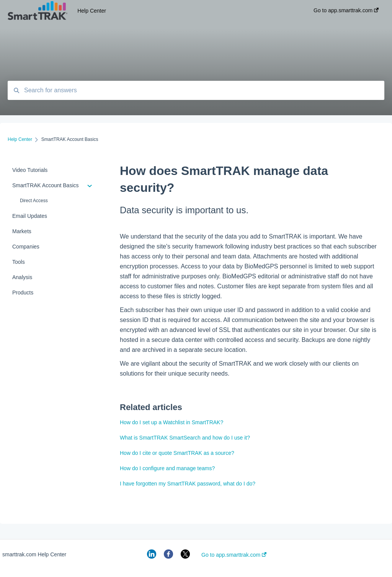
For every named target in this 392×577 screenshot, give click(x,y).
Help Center (92, 11)
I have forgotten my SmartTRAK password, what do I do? (188, 484)
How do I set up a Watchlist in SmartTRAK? (171, 422)
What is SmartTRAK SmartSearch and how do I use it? (185, 438)
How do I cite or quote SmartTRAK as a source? (177, 453)
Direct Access (34, 201)
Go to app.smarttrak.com (234, 555)
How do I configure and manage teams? (167, 468)
